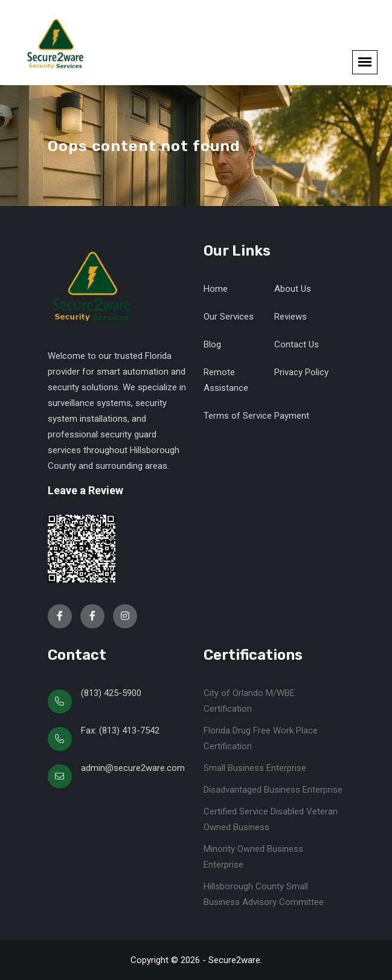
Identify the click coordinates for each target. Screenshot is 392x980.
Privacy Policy (301, 372)
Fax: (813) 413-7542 (120, 730)
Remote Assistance (226, 380)
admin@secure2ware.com (133, 768)
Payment (292, 416)
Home (216, 289)
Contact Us (297, 344)
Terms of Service (238, 416)
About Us (293, 289)
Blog (212, 344)
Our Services (229, 317)
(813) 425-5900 (111, 693)
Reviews (291, 317)
